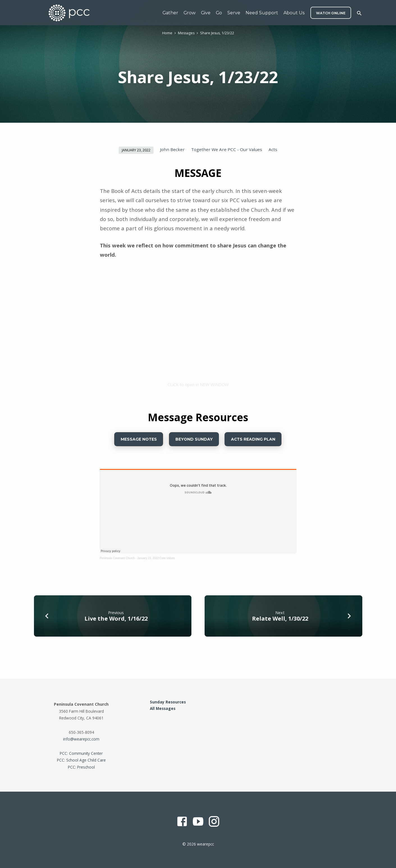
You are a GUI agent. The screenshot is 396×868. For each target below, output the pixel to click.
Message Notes (139, 439)
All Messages (163, 708)
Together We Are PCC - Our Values (227, 149)
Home (167, 33)
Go (219, 13)
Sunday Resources (168, 702)
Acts (273, 149)
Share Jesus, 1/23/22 (217, 33)
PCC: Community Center (81, 753)
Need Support (262, 13)
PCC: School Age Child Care (81, 760)
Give (206, 13)
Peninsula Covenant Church (117, 558)
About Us (294, 13)
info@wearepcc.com (81, 739)
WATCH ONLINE (331, 13)
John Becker (172, 149)
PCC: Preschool (81, 767)
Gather (170, 13)
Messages (186, 33)
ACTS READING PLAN (253, 439)
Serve (234, 13)
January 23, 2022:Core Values (156, 558)
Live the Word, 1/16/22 (116, 618)
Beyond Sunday (194, 439)
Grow (190, 13)
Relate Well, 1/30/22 (280, 618)
